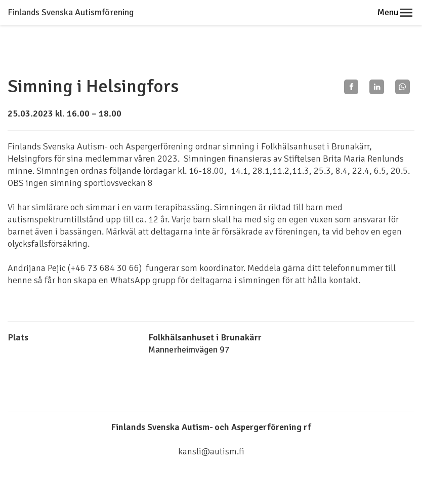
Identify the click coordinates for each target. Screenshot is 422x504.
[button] (406, 13)
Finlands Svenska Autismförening (71, 12)
